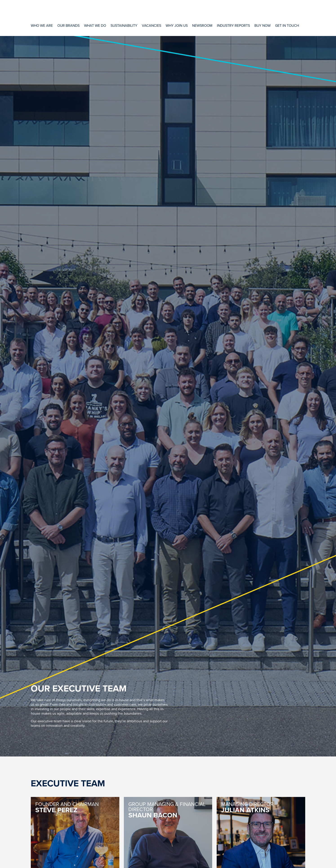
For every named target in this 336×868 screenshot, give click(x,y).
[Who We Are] (42, 25)
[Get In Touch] (287, 25)
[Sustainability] (124, 25)
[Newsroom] (202, 25)
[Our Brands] (68, 25)
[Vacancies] (151, 25)
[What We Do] (95, 25)
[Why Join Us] (177, 25)
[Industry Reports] (233, 25)
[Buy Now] (263, 25)
